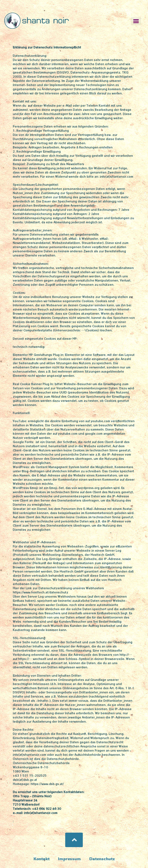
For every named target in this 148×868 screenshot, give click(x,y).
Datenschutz (102, 859)
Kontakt (42, 859)
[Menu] (136, 21)
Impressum (69, 859)
